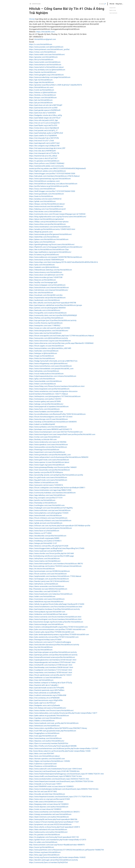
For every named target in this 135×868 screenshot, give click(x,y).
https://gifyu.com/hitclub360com (42, 379)
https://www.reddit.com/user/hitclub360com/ (47, 55)
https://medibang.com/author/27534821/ (45, 541)
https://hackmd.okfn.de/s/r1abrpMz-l (44, 685)
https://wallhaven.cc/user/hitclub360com (45, 678)
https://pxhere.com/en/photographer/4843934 (47, 308)
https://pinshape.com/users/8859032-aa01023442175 (51, 429)
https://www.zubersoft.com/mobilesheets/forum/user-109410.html (55, 769)
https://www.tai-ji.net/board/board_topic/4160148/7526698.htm (54, 771)
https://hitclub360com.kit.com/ (41, 87)
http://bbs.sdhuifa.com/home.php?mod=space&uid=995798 (53, 303)
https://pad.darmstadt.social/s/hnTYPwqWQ (47, 688)
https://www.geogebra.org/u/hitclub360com (46, 75)
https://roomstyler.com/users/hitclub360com (47, 599)
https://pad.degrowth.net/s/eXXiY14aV (44, 143)
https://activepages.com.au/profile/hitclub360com (49, 579)
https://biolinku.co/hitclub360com (43, 95)
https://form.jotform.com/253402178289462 (47, 163)
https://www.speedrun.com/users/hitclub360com (49, 445)
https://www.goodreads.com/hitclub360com (47, 194)
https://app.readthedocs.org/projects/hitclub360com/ (50, 252)
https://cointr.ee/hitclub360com (42, 90)
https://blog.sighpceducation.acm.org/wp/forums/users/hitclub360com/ (58, 217)
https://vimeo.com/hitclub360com (43, 52)
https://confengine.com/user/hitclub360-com (47, 505)
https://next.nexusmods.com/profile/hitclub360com (50, 470)
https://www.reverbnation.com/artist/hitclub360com (50, 227)
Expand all (113, 8)
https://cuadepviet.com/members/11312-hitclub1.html (51, 670)
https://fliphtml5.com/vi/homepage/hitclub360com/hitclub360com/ (56, 247)
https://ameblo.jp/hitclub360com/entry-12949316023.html (52, 229)
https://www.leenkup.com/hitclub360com (45, 738)
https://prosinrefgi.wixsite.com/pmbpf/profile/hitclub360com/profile (56, 475)
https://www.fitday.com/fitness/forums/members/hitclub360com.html (57, 386)
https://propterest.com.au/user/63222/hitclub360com (50, 824)
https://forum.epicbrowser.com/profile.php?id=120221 (50, 675)
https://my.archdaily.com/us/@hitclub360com (47, 70)
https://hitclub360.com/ (46, 32)
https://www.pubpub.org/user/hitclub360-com (47, 612)
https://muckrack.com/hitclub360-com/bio (46, 295)
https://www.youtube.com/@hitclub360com (46, 47)
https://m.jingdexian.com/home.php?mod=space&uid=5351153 (54, 837)
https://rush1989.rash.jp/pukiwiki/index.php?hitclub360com (53, 731)
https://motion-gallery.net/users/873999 (45, 401)
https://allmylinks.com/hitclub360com (44, 371)
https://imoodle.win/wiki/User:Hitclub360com (47, 794)
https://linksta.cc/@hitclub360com (43, 92)
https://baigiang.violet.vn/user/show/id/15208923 (49, 804)
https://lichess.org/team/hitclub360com (45, 852)
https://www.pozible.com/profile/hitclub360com (48, 447)
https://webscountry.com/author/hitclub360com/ (48, 832)
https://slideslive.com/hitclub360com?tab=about (48, 614)
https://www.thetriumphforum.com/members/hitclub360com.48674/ (56, 564)
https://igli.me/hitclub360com (41, 80)
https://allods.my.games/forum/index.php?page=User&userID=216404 (57, 604)
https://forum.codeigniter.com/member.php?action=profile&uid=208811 (57, 488)
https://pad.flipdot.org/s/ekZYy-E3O (43, 125)
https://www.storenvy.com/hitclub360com (46, 272)
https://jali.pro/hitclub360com (41, 103)
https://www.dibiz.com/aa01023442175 (45, 591)
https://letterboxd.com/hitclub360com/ (45, 726)
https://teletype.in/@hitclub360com (43, 353)
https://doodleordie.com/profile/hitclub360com (48, 536)
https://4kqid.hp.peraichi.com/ (41, 232)
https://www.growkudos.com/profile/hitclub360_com (50, 455)
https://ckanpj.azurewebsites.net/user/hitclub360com (50, 814)
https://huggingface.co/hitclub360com (44, 733)
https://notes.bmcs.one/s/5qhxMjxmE (44, 128)
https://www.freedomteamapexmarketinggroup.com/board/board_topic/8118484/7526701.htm (66, 774)
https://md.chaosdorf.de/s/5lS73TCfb (44, 138)
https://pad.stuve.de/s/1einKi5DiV (43, 113)
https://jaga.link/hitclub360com (42, 82)
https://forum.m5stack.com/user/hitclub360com (48, 518)
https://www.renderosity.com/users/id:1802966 (48, 442)
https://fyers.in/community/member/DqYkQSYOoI (49, 743)
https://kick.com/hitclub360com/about (44, 756)
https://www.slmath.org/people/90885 (44, 538)
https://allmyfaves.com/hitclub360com (44, 559)
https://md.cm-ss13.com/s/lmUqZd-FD (44, 123)
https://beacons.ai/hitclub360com (43, 280)
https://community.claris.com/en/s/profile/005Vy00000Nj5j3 (53, 315)
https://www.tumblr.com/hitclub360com (45, 62)
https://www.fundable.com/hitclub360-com (46, 412)
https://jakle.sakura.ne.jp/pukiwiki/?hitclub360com (49, 716)
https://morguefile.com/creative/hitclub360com (48, 313)
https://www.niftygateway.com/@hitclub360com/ (48, 364)
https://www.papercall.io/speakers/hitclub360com (49, 407)
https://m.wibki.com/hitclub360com (43, 842)
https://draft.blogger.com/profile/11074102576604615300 (52, 191)
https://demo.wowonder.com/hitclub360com (47, 586)
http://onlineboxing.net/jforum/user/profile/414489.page (51, 556)
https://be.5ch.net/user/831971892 (43, 792)
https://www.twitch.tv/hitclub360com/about (46, 67)
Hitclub (32, 19)
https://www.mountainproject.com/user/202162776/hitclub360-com (56, 432)
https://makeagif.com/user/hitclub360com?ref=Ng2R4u (51, 508)
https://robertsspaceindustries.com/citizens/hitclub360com (53, 376)
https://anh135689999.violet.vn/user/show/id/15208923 (51, 786)
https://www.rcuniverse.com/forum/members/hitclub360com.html (55, 617)
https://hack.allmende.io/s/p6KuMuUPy (45, 693)
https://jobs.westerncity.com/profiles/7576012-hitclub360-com (54, 637)
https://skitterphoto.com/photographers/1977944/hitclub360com (55, 396)
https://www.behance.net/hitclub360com (45, 65)
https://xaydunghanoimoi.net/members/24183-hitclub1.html (53, 660)
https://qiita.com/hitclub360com (42, 265)
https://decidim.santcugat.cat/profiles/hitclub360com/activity (53, 860)
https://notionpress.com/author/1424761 (45, 399)
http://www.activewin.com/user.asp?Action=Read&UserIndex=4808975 (57, 845)
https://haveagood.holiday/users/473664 (45, 640)
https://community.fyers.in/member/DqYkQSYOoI (48, 862)
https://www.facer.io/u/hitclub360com (44, 531)
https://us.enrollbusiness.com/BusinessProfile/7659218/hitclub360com (57, 414)
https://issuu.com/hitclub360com (42, 189)
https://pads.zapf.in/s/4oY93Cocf (42, 703)
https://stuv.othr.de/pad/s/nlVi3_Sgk (43, 120)
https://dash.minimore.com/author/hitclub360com (49, 817)
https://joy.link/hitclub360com (41, 647)
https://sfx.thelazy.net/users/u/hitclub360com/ (48, 708)
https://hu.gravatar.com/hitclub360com (45, 835)
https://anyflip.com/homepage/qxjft (43, 282)
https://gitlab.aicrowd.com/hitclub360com (46, 523)
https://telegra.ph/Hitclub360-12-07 (43, 543)
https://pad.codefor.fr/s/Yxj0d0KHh (43, 136)
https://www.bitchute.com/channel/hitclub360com (49, 288)
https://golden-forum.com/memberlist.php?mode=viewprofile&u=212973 (58, 840)
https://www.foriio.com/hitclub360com (44, 409)
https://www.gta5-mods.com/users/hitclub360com (49, 460)
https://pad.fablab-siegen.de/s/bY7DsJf (45, 118)
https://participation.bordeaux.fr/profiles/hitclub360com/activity (54, 609)
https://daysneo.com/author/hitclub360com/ (47, 741)
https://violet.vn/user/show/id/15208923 (45, 809)
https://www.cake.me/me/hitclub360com (45, 333)
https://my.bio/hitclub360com (41, 650)
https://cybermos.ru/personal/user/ (43, 764)
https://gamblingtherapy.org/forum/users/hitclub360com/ (52, 244)
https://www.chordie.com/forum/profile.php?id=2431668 (51, 553)
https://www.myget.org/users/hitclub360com (47, 465)
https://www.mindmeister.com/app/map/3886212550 (50, 490)
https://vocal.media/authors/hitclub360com (46, 374)
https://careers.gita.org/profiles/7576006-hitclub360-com (52, 632)
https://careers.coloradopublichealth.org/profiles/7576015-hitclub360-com (58, 627)
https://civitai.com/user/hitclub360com (45, 437)
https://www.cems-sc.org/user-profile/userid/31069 (49, 799)
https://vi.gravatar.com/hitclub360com (44, 161)
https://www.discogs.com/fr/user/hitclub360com (48, 419)
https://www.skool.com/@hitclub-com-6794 (46, 275)
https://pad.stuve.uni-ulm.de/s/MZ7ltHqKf (46, 105)
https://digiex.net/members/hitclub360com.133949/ (50, 761)
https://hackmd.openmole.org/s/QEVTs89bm (47, 690)
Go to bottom (113, 13)
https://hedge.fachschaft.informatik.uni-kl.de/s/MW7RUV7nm (53, 361)
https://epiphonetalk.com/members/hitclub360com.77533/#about (55, 576)
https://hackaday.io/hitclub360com (43, 503)
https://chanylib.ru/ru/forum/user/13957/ (45, 784)
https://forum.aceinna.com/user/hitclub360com (48, 574)
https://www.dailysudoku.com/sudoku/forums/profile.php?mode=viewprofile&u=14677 (63, 713)
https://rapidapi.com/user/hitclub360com (45, 718)
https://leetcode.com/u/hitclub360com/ (45, 310)
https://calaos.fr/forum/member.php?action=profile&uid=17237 (54, 822)
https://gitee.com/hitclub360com (42, 242)
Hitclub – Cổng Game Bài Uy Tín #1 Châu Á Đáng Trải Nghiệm (118, 4)
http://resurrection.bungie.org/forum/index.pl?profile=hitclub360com (56, 622)
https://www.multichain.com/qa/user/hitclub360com (50, 510)
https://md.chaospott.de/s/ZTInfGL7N (44, 153)
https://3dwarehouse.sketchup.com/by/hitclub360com (51, 270)
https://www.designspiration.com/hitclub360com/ (49, 331)
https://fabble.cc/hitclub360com (42, 721)
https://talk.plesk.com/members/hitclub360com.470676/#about (54, 176)
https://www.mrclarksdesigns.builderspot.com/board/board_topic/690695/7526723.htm (64, 789)
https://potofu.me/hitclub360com (42, 500)
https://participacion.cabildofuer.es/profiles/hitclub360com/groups (56, 305)
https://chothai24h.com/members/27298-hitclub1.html (51, 665)
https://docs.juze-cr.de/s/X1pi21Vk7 (43, 158)
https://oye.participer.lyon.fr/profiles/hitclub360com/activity (53, 320)
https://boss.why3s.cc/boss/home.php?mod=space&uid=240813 (55, 827)
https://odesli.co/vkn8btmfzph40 (42, 424)
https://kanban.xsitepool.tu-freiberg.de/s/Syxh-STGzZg (51, 683)
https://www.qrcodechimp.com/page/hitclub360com (50, 77)
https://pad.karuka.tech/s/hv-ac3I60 (43, 108)
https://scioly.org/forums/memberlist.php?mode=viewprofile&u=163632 (57, 857)
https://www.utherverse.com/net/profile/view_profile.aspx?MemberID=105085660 (61, 343)
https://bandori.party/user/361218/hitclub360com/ (49, 581)
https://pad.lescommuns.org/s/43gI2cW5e (46, 700)
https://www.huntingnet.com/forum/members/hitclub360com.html (55, 619)
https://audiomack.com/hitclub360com (45, 300)
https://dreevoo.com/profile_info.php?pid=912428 (49, 546)
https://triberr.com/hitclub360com (43, 384)
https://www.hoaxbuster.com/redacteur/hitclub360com (51, 594)
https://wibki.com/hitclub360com (42, 597)
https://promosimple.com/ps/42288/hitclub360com (49, 571)
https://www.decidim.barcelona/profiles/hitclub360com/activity (54, 645)
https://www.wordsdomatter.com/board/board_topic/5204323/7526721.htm (59, 779)
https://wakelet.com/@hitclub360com (44, 267)
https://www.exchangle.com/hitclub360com (46, 624)
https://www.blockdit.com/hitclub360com (45, 515)
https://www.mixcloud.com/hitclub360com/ (46, 206)
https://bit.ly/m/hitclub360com (41, 60)
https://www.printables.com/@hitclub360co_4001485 (50, 348)
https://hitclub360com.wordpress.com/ (45, 181)
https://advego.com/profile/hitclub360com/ (46, 404)
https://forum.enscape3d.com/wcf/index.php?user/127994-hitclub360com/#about (62, 336)
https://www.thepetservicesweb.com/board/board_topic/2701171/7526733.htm (60, 797)
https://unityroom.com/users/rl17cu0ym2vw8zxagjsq (50, 642)
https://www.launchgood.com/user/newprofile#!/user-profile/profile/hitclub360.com (62, 434)
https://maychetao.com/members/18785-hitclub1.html (51, 673)
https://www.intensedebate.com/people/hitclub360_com (51, 369)
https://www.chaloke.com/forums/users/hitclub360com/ (51, 710)
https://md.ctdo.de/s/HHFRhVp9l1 (43, 151)
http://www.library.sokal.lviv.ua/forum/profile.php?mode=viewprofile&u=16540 (60, 751)
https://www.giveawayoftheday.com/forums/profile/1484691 (53, 467)
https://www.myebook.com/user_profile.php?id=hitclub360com (54, 723)
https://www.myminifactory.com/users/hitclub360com (50, 366)
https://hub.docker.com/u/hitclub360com (45, 212)
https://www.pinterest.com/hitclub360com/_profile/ (49, 49)
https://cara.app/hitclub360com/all (43, 736)
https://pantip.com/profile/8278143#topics (46, 472)
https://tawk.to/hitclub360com (41, 196)
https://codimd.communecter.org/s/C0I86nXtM (48, 695)
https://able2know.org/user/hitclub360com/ (46, 602)
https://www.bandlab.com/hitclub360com (45, 381)
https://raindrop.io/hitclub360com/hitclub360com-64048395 (53, 422)
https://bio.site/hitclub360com (41, 293)
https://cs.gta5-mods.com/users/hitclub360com (48, 477)
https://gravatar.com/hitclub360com (43, 57)
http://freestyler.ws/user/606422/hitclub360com (48, 589)
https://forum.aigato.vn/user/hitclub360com (47, 346)
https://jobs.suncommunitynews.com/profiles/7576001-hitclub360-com (57, 629)
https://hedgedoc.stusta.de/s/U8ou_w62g (46, 115)
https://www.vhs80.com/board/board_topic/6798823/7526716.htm (55, 776)
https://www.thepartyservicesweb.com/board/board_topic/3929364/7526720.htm (61, 781)
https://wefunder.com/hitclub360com (44, 351)
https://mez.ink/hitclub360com (41, 680)
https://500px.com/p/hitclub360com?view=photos (49, 222)
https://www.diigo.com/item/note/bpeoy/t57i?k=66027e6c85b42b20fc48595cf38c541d (63, 262)
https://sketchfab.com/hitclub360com (44, 237)
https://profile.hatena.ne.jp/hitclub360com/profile (49, 186)
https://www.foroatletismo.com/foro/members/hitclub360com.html (56, 607)
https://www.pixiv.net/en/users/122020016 (46, 485)
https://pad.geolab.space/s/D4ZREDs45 (45, 110)
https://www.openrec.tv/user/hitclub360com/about (49, 462)
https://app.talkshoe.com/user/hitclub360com (47, 495)
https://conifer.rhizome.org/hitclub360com (46, 323)
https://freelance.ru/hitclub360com (43, 766)
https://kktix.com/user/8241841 (42, 754)
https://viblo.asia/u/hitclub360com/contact (46, 802)
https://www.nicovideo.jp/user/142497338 (46, 277)
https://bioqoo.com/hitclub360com (43, 98)
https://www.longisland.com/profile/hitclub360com (49, 389)
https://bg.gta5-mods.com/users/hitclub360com (48, 480)
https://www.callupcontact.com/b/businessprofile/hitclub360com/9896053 (59, 457)
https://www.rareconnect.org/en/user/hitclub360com (50, 341)
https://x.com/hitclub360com (41, 44)
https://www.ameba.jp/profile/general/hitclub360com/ (51, 234)
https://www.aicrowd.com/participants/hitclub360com (50, 528)
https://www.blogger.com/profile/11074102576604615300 (52, 174)
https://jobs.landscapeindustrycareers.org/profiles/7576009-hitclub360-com (59, 635)
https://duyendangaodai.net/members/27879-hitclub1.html (52, 662)
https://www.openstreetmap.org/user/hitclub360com (50, 179)
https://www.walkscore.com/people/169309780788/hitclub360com (56, 257)
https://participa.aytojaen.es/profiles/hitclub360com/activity (53, 652)
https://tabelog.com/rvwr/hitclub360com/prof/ (48, 209)
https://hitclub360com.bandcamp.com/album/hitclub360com (53, 184)
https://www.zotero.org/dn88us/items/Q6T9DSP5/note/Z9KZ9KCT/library (58, 728)
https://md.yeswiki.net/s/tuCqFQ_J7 (43, 130)
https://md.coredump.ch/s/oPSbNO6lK (44, 698)
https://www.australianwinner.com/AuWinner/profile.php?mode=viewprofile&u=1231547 (64, 748)
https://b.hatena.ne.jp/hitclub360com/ (44, 255)
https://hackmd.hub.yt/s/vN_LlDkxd (43, 156)
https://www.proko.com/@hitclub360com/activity (49, 338)
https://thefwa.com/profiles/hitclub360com (46, 318)
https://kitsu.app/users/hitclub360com (44, 855)
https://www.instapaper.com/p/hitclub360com (47, 285)
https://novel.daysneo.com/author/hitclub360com (49, 807)
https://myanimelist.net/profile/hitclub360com (47, 298)
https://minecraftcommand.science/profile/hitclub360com (52, 657)
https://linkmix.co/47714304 (40, 533)
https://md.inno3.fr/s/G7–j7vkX (42, 141)
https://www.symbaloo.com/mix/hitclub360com (48, 427)
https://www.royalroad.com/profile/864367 (46, 551)
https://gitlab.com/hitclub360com (42, 201)
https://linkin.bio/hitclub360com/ (42, 358)
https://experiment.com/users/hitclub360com (47, 452)
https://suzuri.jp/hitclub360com (42, 847)
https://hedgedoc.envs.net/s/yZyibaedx (45, 705)
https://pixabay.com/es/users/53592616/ (45, 199)
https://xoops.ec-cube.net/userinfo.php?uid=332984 (50, 328)
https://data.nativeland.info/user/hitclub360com (48, 830)
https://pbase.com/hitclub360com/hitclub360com (49, 239)
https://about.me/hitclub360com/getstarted (46, 219)
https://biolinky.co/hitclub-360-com (43, 439)
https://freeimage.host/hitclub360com (44, 450)
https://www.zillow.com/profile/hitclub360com (47, 224)
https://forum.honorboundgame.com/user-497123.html (51, 417)
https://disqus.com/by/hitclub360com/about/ (47, 204)
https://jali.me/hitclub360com (41, 100)
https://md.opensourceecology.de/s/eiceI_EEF (47, 148)
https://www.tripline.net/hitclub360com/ (45, 561)
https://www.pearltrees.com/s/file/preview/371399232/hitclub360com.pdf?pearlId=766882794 (66, 850)
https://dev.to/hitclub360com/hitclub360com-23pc (49, 250)
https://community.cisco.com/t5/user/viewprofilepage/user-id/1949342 (57, 214)
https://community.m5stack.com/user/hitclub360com (50, 521)
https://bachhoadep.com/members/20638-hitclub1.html (51, 667)
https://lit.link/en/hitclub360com (42, 569)
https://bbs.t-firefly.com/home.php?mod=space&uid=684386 (53, 746)
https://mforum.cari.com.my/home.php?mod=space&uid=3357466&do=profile (60, 526)
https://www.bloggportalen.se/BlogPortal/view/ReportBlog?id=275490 (57, 548)
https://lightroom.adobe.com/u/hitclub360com (47, 171)
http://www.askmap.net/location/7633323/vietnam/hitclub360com (55, 566)
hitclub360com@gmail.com (45, 39)
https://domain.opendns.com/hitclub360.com (47, 759)
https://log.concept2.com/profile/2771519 (46, 498)
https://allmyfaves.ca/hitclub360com (44, 584)
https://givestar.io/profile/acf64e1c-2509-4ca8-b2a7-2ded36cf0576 (55, 85)
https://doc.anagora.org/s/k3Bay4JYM (44, 146)
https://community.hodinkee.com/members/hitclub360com (52, 493)
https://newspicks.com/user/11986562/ (45, 326)
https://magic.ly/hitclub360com (42, 356)
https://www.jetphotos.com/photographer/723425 (49, 513)
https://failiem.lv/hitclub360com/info (44, 483)
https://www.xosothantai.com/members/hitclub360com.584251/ (55, 812)
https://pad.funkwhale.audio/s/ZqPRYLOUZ (46, 133)
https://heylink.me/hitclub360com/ (43, 72)
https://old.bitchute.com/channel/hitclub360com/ (49, 290)
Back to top (113, 10)
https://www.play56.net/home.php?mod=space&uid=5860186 (53, 819)
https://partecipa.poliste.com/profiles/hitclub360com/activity (53, 655)
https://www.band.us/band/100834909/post (47, 260)
